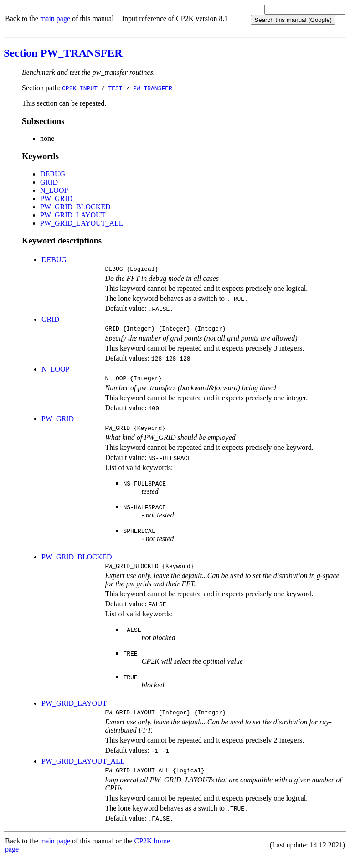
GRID (49, 182)
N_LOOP (54, 190)
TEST (115, 88)
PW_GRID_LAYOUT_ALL (82, 223)
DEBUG (53, 174)
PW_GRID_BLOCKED (75, 207)
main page (55, 18)
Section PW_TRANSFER (63, 53)
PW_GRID (56, 199)
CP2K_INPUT (80, 88)
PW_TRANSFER (153, 88)
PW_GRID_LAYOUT (73, 215)
